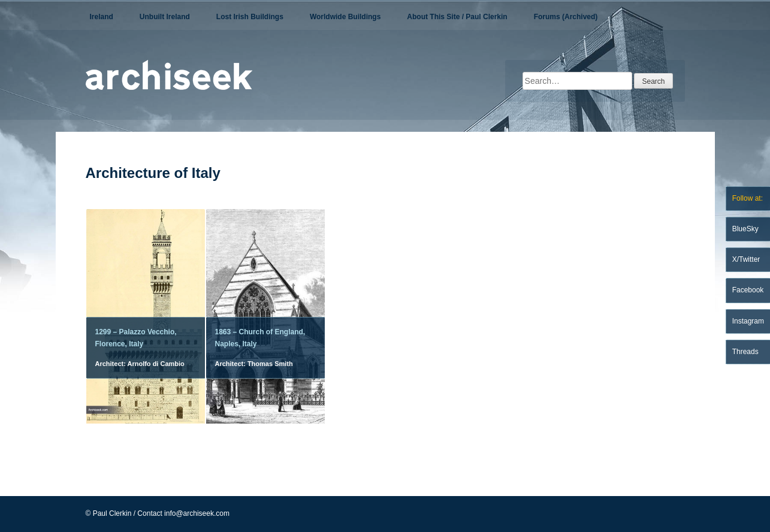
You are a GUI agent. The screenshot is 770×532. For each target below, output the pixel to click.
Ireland (102, 17)
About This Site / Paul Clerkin (457, 17)
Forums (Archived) (566, 17)
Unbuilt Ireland (165, 17)
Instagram (748, 321)
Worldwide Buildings (345, 17)
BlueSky (745, 229)
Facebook (748, 290)
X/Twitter (746, 259)
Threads (745, 352)
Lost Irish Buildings (250, 17)
